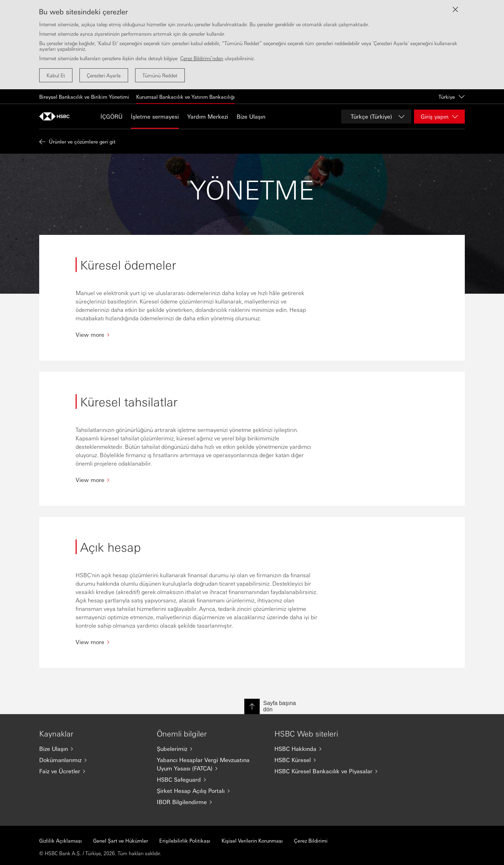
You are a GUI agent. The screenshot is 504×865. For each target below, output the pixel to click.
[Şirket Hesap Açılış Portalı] (210, 791)
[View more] (197, 334)
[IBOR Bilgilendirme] (210, 802)
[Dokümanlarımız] (92, 760)
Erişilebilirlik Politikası (185, 840)
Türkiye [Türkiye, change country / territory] (452, 97)
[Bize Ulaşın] (92, 749)
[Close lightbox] (455, 9)
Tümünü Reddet (160, 75)
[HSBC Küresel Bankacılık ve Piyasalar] (328, 771)
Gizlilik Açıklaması (61, 840)
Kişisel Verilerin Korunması (252, 840)
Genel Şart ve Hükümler (121, 840)
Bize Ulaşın (251, 116)
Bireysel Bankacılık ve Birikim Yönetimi (84, 97)
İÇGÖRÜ (111, 116)
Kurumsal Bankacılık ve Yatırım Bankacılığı (185, 97)
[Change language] (376, 117)
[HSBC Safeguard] (210, 780)
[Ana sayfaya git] (57, 116)
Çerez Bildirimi (311, 840)
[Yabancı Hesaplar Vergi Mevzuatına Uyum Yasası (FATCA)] (210, 764)
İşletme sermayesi (155, 116)
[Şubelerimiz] (210, 749)
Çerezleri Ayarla (104, 75)
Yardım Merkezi (208, 116)
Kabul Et (56, 75)
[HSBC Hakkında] (328, 749)
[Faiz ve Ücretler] (92, 771)
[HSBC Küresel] (328, 760)
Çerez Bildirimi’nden (202, 58)
